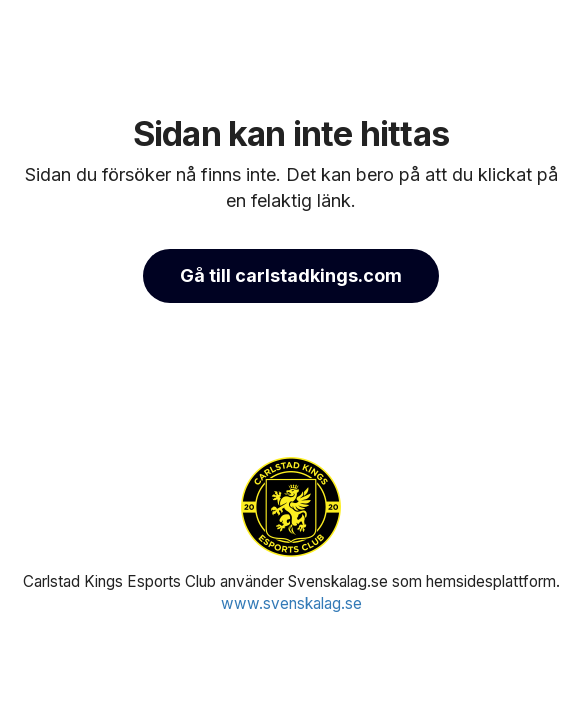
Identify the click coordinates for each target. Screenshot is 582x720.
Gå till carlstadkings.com (291, 275)
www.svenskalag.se (291, 603)
